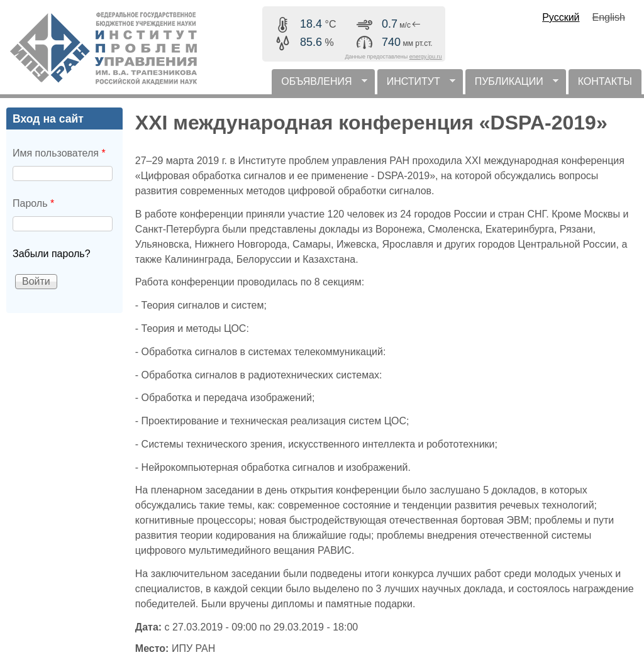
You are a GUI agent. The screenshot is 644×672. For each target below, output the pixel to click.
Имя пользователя (59, 153)
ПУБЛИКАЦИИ (512, 85)
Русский (561, 17)
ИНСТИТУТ (416, 85)
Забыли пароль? (52, 254)
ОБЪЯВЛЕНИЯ (319, 85)
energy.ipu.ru (426, 57)
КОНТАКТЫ (605, 81)
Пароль (33, 203)
